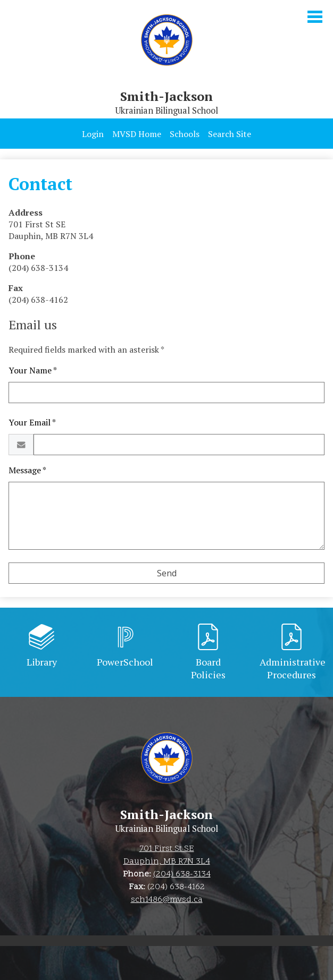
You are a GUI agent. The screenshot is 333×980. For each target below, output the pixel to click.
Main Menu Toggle (315, 17)
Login (93, 134)
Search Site (230, 134)
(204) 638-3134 (182, 874)
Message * (27, 470)
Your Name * (33, 370)
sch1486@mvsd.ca (167, 900)
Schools (185, 134)
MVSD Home (137, 134)
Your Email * (32, 422)
